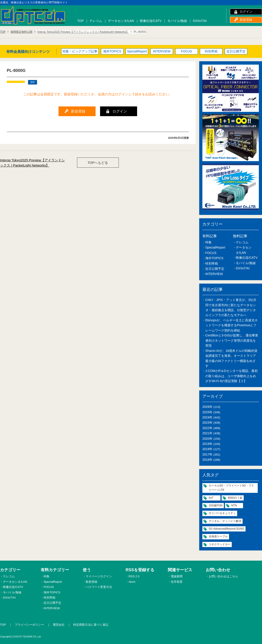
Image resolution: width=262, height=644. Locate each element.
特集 (208, 242)
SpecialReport (137, 51)
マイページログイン (99, 576)
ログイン (246, 12)
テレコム (96, 21)
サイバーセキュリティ (222, 513)
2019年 (207, 444)
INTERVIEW (162, 51)
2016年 (207, 460)
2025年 (207, 412)
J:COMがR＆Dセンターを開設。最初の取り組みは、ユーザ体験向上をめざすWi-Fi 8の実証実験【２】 (232, 376)
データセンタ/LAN (121, 21)
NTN (234, 505)
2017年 (207, 454)
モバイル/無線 (177, 21)
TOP (81, 21)
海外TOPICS (112, 51)
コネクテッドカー (220, 544)
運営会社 (59, 625)
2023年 (207, 423)
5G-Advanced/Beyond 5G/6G (226, 529)
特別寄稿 (211, 51)
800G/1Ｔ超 (235, 498)
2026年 (207, 407)
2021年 (207, 433)
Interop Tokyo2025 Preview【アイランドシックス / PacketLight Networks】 (32, 163)
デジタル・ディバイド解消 (225, 521)
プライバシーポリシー (29, 625)
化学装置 (177, 582)
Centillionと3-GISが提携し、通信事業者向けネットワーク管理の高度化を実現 (232, 340)
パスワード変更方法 (99, 587)
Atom (132, 582)
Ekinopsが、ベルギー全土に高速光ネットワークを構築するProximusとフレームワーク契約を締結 (232, 325)
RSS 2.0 (134, 576)
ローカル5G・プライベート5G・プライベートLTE (231, 488)
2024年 (207, 417)
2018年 (207, 449)
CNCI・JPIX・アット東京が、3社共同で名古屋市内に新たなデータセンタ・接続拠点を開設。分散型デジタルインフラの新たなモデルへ (231, 307)
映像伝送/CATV (151, 21)
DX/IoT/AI (200, 21)
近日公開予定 (236, 51)
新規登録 (246, 20)
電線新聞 (177, 576)
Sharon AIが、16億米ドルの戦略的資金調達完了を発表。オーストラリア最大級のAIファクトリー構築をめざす (231, 358)
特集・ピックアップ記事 (80, 51)
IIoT (211, 498)
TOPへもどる (98, 163)
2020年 (207, 439)
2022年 (207, 428)
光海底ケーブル (218, 536)
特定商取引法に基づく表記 (91, 625)
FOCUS (186, 51)
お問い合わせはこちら (223, 576)
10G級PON (216, 505)
